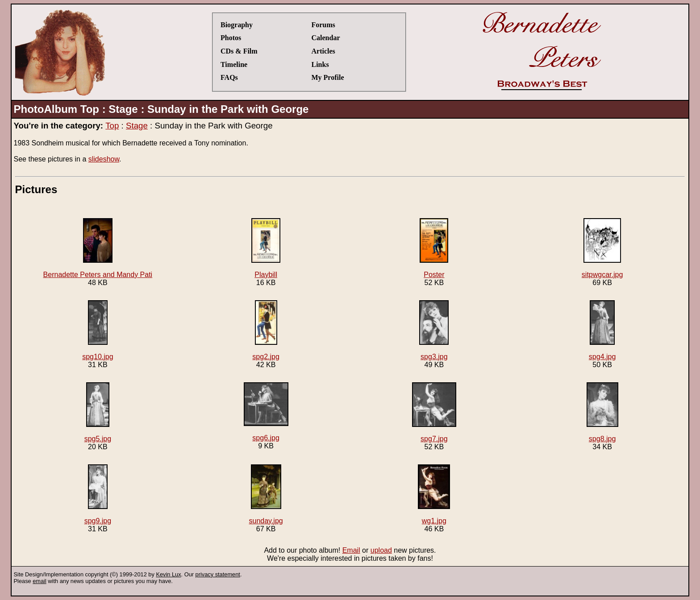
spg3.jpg (434, 330)
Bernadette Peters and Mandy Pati (98, 248)
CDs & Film (239, 51)
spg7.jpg (434, 412)
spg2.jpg (266, 330)
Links (320, 64)
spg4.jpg (602, 330)
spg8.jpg (602, 412)
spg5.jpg (98, 412)
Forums (323, 25)
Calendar (325, 38)
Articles (323, 51)
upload (381, 550)
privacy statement (218, 574)
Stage (137, 126)
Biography (237, 25)
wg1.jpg (434, 494)
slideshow (104, 159)
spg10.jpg (98, 330)
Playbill (266, 248)
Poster (434, 248)
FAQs (229, 77)
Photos (231, 38)
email (40, 581)
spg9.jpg (98, 494)
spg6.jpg (266, 412)
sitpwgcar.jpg (602, 248)
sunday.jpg (266, 494)
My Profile (327, 77)
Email (351, 550)
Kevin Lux (168, 574)
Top (112, 126)
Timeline (234, 64)
